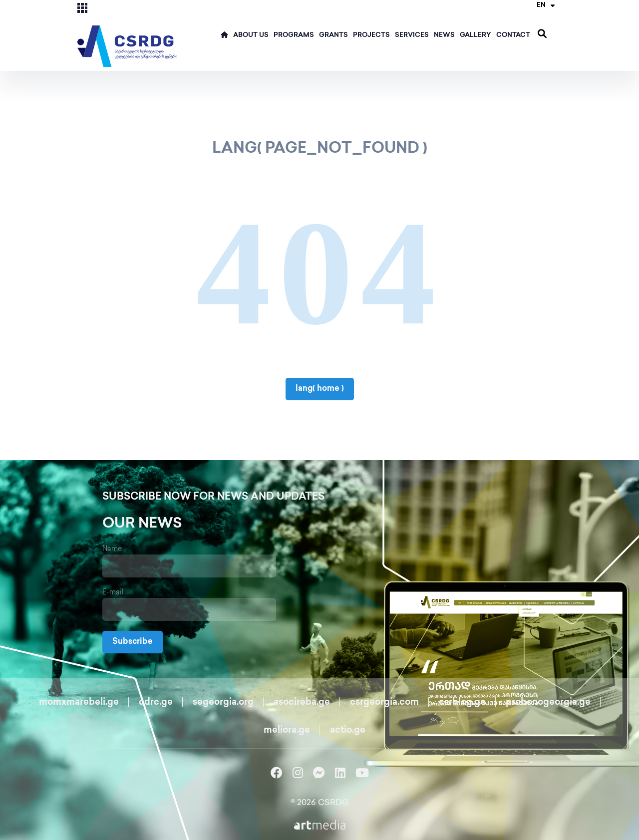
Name (112, 549)
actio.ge (348, 730)
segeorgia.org (223, 702)
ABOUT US (251, 35)
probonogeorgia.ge (548, 702)
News (444, 35)
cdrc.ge (156, 702)
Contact (513, 35)
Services (412, 35)
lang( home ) (320, 389)
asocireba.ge (302, 702)
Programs (294, 35)
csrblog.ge (462, 702)
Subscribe (133, 642)
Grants (333, 35)
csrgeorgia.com (384, 702)
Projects (371, 35)
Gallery (476, 35)
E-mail (113, 593)
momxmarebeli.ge (79, 702)
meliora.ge (287, 730)
